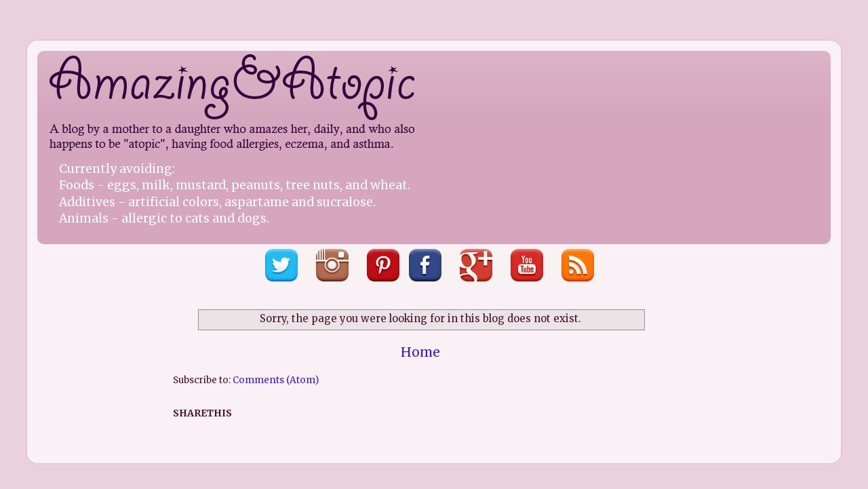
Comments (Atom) (276, 380)
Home (420, 352)
